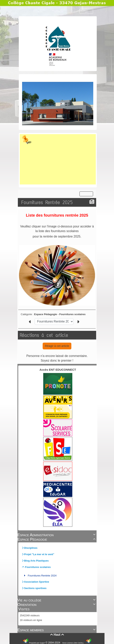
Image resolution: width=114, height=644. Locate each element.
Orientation (57, 605)
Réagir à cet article (57, 346)
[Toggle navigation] (86, 11)
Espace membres (57, 630)
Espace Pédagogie (57, 539)
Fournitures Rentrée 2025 (48, 202)
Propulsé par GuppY (37, 643)
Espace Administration (57, 535)
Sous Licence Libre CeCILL (73, 643)
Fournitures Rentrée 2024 (42, 576)
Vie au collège (57, 600)
